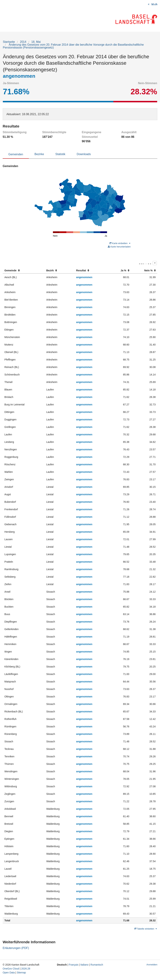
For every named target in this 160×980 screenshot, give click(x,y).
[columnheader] (24, 271)
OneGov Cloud (11, 969)
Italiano (84, 965)
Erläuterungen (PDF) (16, 948)
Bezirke (39, 154)
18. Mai (36, 42)
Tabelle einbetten (146, 929)
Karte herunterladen (119, 247)
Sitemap (21, 973)
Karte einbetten (120, 243)
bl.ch (154, 4)
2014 (23, 42)
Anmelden (152, 965)
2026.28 (26, 969)
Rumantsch (97, 965)
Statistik (60, 154)
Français (74, 965)
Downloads (84, 154)
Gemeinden (16, 154)
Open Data (9, 973)
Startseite (9, 42)
